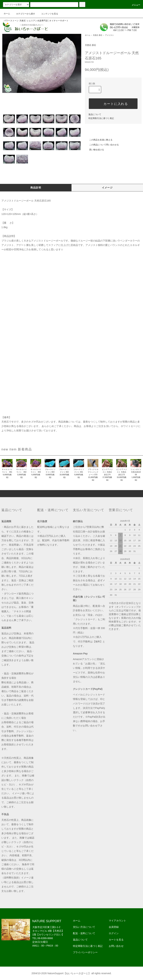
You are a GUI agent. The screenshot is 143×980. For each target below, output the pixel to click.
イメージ (107, 188)
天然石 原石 (98, 35)
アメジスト (109, 35)
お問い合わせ (116, 946)
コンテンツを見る (47, 14)
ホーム (7, 14)
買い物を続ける (94, 150)
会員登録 (114, 927)
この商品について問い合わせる (102, 145)
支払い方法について (84, 927)
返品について (95, 114)
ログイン (114, 933)
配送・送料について (84, 933)
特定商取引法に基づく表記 (101, 118)
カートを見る (116, 940)
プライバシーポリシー (85, 952)
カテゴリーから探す (23, 14)
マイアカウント (117, 921)
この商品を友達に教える (99, 140)
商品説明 (36, 188)
